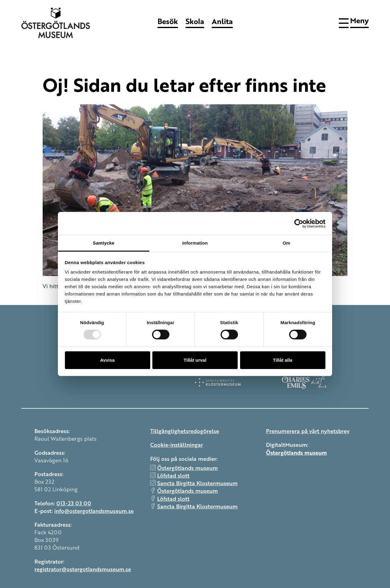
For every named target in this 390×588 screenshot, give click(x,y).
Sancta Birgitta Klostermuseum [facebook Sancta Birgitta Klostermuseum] (197, 506)
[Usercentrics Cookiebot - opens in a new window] (299, 223)
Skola (195, 21)
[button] (354, 22)
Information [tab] (195, 243)
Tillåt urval (195, 360)
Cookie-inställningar (177, 444)
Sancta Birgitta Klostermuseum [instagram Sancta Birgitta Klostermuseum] (197, 483)
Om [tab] (286, 243)
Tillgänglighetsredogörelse (185, 431)
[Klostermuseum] (238, 382)
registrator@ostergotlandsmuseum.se (83, 569)
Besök (168, 21)
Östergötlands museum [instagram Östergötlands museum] (188, 468)
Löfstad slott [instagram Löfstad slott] (173, 475)
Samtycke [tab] (104, 243)
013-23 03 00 (74, 503)
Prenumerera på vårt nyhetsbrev (308, 431)
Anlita (222, 21)
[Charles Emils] (325, 382)
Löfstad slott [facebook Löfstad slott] (173, 498)
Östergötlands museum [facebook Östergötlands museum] (188, 490)
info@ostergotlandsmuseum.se (94, 511)
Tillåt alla (283, 360)
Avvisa (108, 360)
